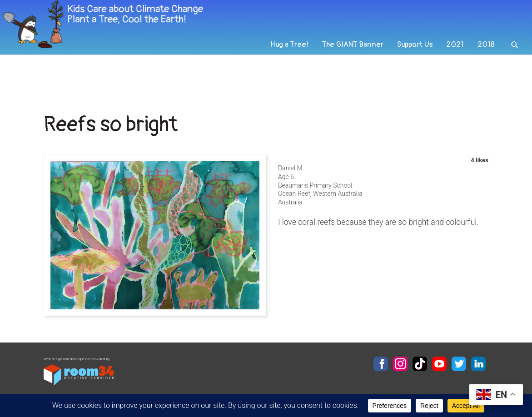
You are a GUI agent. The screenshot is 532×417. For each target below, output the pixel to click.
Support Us (413, 71)
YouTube (439, 364)
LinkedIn (478, 364)
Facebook (381, 364)
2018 (485, 71)
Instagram (400, 364)
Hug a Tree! (283, 71)
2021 (454, 71)
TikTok (420, 364)
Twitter (459, 364)
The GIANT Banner (348, 71)
